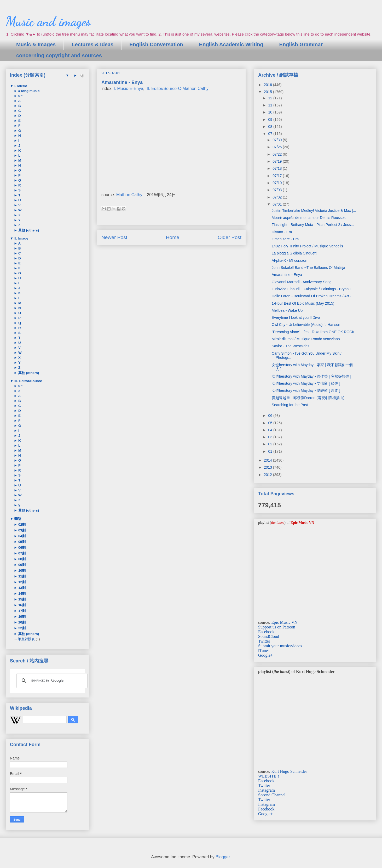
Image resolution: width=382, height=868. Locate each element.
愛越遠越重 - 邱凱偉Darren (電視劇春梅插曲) (308, 398)
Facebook (266, 632)
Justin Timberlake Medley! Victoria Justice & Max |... (314, 211)
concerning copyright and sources (59, 55)
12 (271, 98)
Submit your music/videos (280, 646)
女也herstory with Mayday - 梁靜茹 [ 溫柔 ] (306, 390)
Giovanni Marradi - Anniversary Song (302, 282)
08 (271, 127)
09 (271, 120)
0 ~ (20, 96)
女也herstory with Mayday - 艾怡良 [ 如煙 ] (306, 383)
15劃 (21, 599)
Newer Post (114, 237)
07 (271, 134)
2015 (268, 92)
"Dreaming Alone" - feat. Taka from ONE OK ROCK (313, 332)
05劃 (21, 542)
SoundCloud (269, 636)
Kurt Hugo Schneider (289, 771)
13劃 (21, 588)
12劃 (21, 582)
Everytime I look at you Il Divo (296, 317)
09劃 (21, 565)
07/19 (278, 161)
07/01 (278, 204)
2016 (268, 85)
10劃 (21, 571)
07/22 (278, 154)
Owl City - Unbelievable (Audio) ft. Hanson (306, 325)
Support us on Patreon (277, 627)
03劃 (21, 530)
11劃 (21, 576)
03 (271, 437)
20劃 (21, 622)
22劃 (21, 628)
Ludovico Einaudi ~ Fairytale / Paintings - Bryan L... (313, 289)
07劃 (21, 553)
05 (271, 423)
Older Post (230, 237)
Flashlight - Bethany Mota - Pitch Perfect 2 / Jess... (313, 225)
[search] (51, 681)
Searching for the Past (290, 405)
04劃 (21, 536)
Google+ (265, 655)
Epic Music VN (284, 622)
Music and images (48, 21)
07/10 (278, 183)
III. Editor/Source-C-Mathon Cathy (177, 89)
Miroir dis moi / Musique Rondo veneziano (306, 339)
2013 (268, 467)
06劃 (21, 548)
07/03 (278, 190)
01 (271, 451)
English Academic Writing (231, 44)
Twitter (264, 641)
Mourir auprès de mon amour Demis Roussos (309, 218)
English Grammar (301, 44)
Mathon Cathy (129, 195)
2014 (268, 460)
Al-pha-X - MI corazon (290, 260)
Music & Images (36, 44)
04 (271, 430)
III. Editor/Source (28, 381)
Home (173, 237)
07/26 (278, 147)
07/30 (278, 140)
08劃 (21, 559)
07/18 (278, 168)
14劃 (21, 594)
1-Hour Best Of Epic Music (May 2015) (303, 303)
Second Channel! (273, 795)
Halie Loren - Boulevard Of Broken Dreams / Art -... (313, 296)
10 (271, 112)
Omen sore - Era (285, 239)
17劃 (21, 611)
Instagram (267, 790)
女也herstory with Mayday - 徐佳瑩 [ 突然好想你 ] (311, 376)
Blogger (223, 857)
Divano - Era (282, 232)
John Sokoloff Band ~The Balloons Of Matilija (308, 268)
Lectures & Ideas (92, 44)
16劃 (21, 605)
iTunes (264, 651)
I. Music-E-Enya (128, 89)
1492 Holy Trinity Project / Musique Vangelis (307, 246)
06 (271, 416)
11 (271, 105)
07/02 (278, 197)
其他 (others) (28, 230)
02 (271, 444)
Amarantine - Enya (287, 275)
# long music (28, 91)
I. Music (20, 86)
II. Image (21, 238)
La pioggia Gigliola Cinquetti (294, 253)
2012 (268, 475)
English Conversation (156, 44)
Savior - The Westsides (291, 346)
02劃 (21, 524)
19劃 (21, 617)
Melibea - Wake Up (287, 310)
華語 (17, 519)
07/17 (278, 176)
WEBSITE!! (269, 776)
